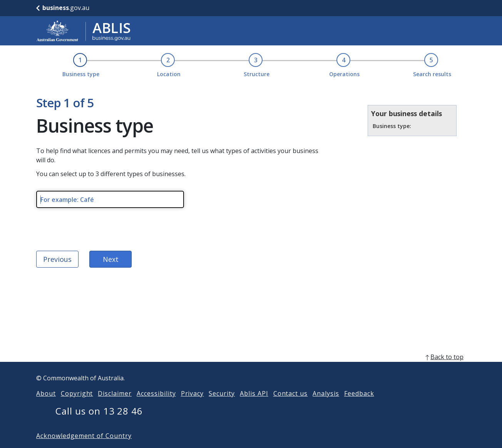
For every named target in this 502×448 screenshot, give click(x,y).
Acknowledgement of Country (84, 436)
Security (222, 393)
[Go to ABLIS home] (84, 31)
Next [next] (111, 259)
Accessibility (156, 393)
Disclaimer (115, 393)
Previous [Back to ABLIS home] (57, 259)
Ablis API (254, 393)
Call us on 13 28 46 (99, 411)
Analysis (326, 393)
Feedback (359, 393)
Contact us (291, 393)
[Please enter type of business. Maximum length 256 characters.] (110, 199)
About (46, 393)
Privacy (192, 393)
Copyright (77, 393)
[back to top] (251, 357)
